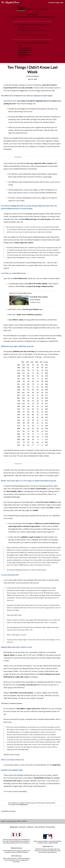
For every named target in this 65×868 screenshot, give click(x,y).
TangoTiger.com (48, 846)
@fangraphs (14, 827)
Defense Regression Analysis (24, 243)
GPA (41, 655)
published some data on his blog (23, 351)
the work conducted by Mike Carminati (40, 163)
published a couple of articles (31, 537)
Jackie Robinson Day (20, 278)
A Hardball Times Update (39, 297)
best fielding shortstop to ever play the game (36, 219)
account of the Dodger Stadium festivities (40, 286)
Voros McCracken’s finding (45, 502)
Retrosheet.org (16, 856)
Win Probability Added (14, 491)
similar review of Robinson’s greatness (29, 315)
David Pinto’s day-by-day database (22, 693)
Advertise (30, 827)
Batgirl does (57, 765)
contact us (44, 35)
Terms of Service (40, 827)
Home (20, 46)
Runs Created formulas (39, 489)
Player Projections (25, 55)
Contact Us (22, 827)
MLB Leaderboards (25, 48)
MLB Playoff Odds (25, 50)
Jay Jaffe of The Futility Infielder (36, 284)
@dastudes (24, 804)
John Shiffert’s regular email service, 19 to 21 (31, 709)
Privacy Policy (51, 827)
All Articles (22, 57)
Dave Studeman (34, 76)
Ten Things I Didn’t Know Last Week (32, 70)
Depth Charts (23, 52)
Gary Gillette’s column (16, 320)
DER (51, 508)
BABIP (36, 510)
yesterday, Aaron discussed (28, 685)
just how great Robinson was (33, 309)
